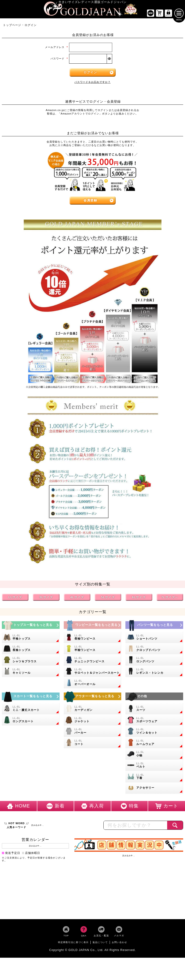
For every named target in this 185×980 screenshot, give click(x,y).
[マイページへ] (169, 14)
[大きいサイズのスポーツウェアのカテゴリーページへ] (154, 721)
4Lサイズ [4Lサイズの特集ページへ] (77, 598)
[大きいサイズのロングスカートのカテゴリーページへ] (31, 721)
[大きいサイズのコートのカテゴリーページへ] (93, 744)
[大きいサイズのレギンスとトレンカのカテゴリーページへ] (154, 672)
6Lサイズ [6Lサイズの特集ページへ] (139, 598)
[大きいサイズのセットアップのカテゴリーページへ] (154, 732)
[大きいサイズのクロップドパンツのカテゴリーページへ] (154, 650)
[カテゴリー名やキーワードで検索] (135, 826)
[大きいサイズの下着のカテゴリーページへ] (154, 778)
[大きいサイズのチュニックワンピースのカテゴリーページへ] (93, 661)
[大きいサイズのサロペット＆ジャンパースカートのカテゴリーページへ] (93, 672)
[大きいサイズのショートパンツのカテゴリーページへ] (154, 638)
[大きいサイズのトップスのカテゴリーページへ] (31, 626)
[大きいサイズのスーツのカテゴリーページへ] (154, 710)
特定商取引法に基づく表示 (73, 943)
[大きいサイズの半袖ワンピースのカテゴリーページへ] (93, 650)
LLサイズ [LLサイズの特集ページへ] (15, 598)
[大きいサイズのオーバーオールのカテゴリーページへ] (93, 684)
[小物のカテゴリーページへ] (154, 755)
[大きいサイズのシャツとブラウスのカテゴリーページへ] (31, 661)
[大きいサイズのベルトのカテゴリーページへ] (154, 766)
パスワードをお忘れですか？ (92, 83)
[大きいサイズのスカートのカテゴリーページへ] (31, 697)
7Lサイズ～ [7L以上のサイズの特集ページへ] (170, 598)
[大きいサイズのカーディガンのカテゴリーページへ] (93, 710)
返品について (100, 943)
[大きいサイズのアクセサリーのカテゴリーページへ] (154, 789)
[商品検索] (175, 826)
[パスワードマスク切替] (109, 60)
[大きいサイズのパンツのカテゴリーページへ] (154, 626)
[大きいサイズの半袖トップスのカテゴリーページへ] (31, 638)
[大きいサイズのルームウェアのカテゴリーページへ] (154, 744)
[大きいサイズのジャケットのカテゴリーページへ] (93, 721)
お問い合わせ (119, 943)
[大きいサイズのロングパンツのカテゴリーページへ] (154, 661)
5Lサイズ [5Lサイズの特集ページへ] (108, 598)
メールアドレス (56, 48)
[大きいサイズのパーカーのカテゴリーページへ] (93, 732)
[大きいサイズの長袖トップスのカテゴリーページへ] (31, 650)
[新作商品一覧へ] (151, 14)
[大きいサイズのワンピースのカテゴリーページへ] (93, 626)
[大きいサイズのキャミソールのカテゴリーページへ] (31, 672)
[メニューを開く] (179, 14)
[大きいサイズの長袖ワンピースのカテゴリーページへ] (93, 638)
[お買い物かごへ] (160, 14)
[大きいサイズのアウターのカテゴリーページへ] (93, 697)
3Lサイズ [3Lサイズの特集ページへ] (46, 598)
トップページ (12, 26)
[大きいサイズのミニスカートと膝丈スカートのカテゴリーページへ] (31, 710)
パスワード (59, 59)
